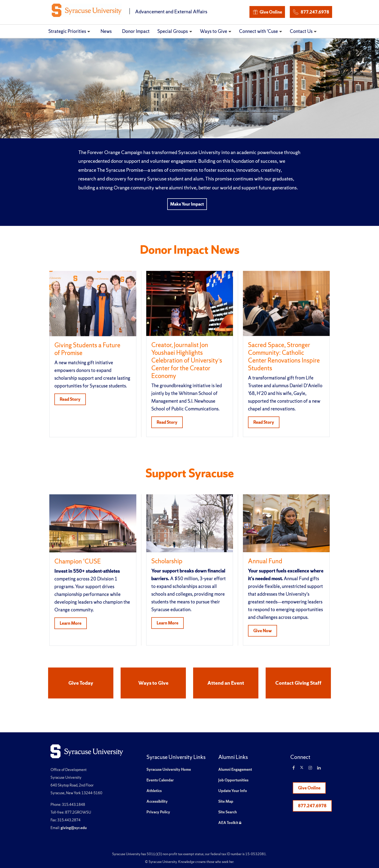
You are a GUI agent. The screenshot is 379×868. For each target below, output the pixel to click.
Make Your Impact (187, 204)
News (106, 31)
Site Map (226, 801)
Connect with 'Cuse (259, 31)
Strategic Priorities (67, 31)
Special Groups (173, 31)
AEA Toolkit (230, 823)
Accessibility (157, 801)
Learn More (71, 623)
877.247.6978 (311, 11)
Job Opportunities (233, 780)
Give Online (267, 12)
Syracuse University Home (169, 769)
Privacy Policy (158, 812)
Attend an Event (226, 683)
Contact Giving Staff (298, 683)
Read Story (70, 399)
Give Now (262, 631)
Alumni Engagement (235, 769)
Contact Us (301, 31)
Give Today (81, 683)
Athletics (154, 791)
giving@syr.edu (74, 828)
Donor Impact (136, 31)
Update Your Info (233, 791)
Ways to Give (214, 31)
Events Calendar (160, 780)
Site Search (228, 812)
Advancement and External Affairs (171, 11)
